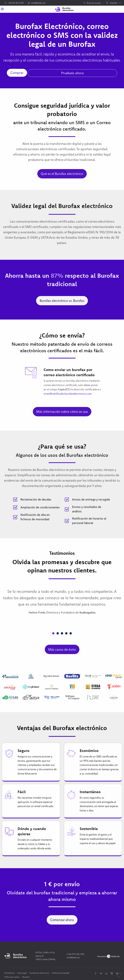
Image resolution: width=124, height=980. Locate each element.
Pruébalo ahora (72, 73)
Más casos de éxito (62, 649)
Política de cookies (12, 977)
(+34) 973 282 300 (75, 954)
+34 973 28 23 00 (14, 3)
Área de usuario (92, 3)
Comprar (17, 73)
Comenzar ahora (62, 920)
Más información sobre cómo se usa (62, 412)
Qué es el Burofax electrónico (62, 174)
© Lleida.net (9, 973)
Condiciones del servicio (39, 973)
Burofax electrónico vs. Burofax (62, 301)
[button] (53, 633)
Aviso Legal (22, 973)
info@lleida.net (37, 3)
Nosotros (26, 977)
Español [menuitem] (112, 3)
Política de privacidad (61, 973)
